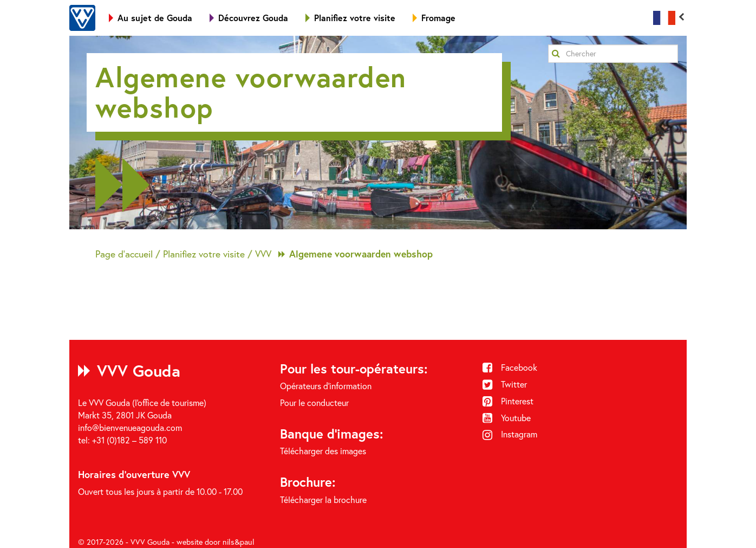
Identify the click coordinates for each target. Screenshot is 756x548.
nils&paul (239, 542)
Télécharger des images (323, 451)
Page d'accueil (124, 254)
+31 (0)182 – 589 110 (129, 440)
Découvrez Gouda (249, 18)
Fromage (434, 18)
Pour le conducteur (314, 403)
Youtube (507, 418)
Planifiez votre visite (350, 18)
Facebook (510, 368)
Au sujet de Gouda (151, 18)
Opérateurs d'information (326, 386)
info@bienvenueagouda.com (130, 428)
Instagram (510, 434)
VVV (263, 254)
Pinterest (508, 401)
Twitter (505, 384)
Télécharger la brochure (323, 500)
